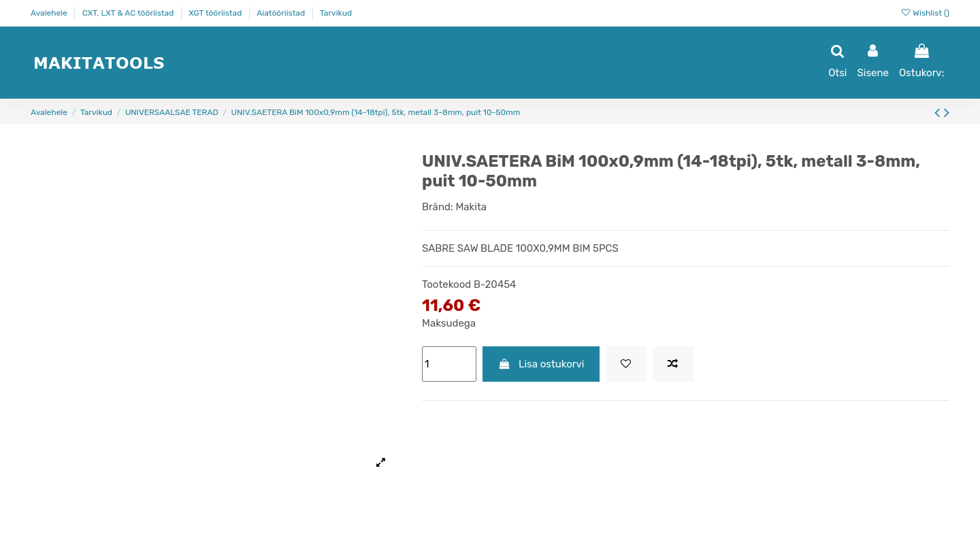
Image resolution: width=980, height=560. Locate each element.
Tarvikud (336, 13)
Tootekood (446, 284)
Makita (471, 207)
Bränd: (438, 207)
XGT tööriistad (216, 13)
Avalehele (50, 13)
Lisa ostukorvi (541, 364)
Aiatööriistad (282, 13)
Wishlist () (925, 13)
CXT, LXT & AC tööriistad (129, 13)
